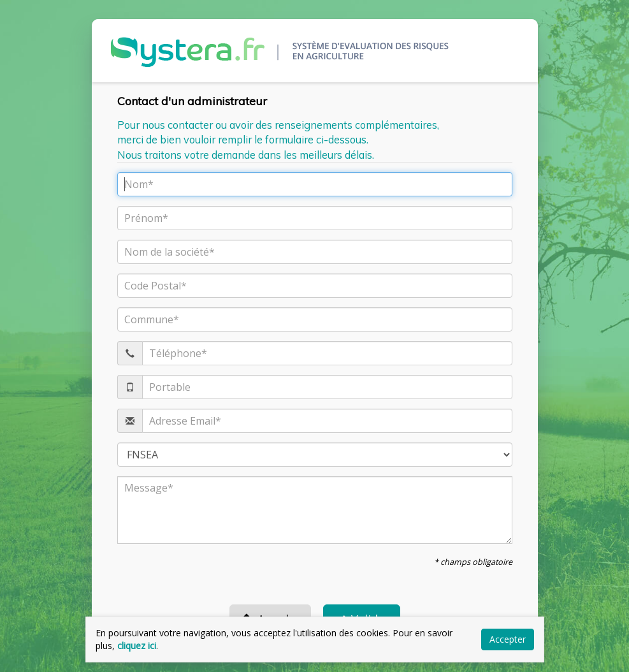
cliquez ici (137, 646)
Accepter (508, 639)
